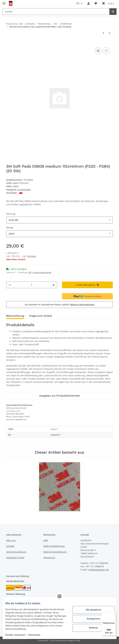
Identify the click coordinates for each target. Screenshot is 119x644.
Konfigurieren (91, 619)
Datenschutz (37, 635)
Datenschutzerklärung (55, 552)
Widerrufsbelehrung (54, 546)
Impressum (49, 558)
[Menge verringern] (10, 285)
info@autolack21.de (99, 570)
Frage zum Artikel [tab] (41, 316)
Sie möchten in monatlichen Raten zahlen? (60, 305)
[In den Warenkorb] (9, 43)
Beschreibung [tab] (15, 316)
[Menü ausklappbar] (4, 2)
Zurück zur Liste (16, 24)
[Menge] (32, 285)
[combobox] (59, 220)
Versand (32, 256)
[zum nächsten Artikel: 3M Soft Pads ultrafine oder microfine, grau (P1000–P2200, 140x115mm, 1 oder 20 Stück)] (110, 33)
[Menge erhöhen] (53, 285)
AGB (46, 540)
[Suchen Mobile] (56, 12)
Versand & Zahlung (16, 552)
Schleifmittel (24, 190)
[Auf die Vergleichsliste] (98, 51)
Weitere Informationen (82, 305)
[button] (88, 3)
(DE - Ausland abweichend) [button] (40, 272)
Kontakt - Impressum (18, 635)
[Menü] (114, 613)
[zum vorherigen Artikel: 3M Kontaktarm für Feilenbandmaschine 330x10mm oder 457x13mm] (103, 33)
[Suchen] (113, 12)
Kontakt (10, 546)
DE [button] (78, 3)
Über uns (11, 540)
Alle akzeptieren (91, 610)
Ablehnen (91, 628)
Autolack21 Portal (15, 558)
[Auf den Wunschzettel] (106, 51)
